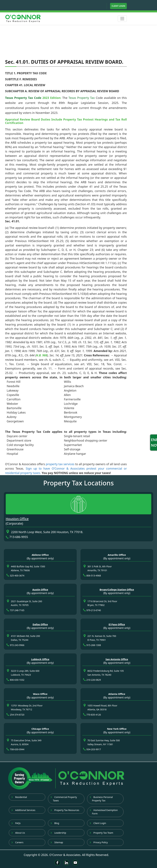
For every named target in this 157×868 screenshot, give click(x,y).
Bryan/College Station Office (117, 589)
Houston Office (17, 519)
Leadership (58, 833)
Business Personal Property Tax (101, 799)
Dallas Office (40, 624)
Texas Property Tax (82, 98)
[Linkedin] (66, 863)
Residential (19, 797)
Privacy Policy (99, 842)
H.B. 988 (42, 355)
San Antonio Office (117, 659)
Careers (17, 842)
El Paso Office (117, 624)
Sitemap (57, 842)
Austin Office (40, 589)
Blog (55, 823)
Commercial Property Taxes (64, 799)
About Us (18, 833)
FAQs (16, 823)
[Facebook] (57, 863)
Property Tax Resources (65, 810)
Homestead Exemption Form (104, 812)
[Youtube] (75, 863)
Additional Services (23, 810)
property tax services (60, 464)
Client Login (118, 6)
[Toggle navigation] (122, 19)
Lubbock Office (40, 659)
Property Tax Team (101, 833)
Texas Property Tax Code (23, 98)
